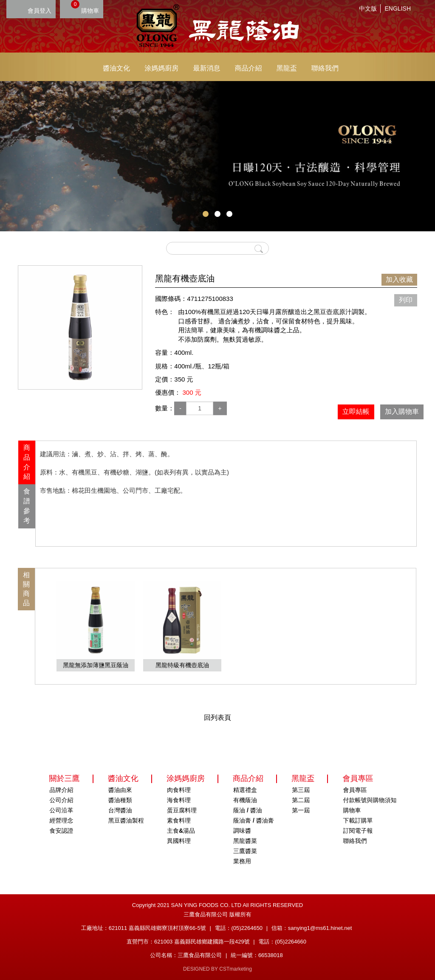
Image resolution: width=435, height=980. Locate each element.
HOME (217, 26)
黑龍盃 (287, 68)
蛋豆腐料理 (182, 810)
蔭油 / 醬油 (248, 810)
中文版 (368, 8)
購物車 (85, 7)
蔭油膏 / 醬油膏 (254, 820)
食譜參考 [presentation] (27, 506)
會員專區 (355, 790)
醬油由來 (120, 790)
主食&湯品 (181, 831)
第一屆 (301, 810)
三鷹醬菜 (245, 851)
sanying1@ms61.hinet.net (320, 928)
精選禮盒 (245, 790)
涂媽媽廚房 (161, 68)
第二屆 (301, 800)
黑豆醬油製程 (126, 820)
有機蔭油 (245, 800)
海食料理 (179, 800)
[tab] (27, 462)
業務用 (242, 861)
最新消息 (206, 68)
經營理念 (62, 820)
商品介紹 (249, 68)
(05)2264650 (247, 928)
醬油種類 (120, 800)
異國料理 (179, 841)
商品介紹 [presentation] (27, 462)
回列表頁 (217, 717)
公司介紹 (62, 800)
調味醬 (242, 831)
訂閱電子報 (358, 831)
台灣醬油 (120, 810)
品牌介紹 (62, 790)
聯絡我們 (325, 68)
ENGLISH (398, 8)
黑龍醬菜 (245, 841)
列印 (406, 300)
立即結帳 (356, 411)
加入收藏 (399, 279)
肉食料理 (179, 790)
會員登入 (40, 11)
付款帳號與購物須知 (370, 800)
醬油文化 (116, 68)
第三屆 (301, 790)
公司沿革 (62, 810)
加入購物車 (402, 411)
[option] (80, 327)
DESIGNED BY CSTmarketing (217, 969)
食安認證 (62, 831)
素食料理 (179, 820)
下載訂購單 (358, 820)
